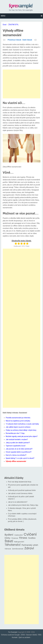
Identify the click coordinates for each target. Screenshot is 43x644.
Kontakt (15, 637)
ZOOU (23, 635)
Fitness (23, 538)
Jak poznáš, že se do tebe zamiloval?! (19, 449)
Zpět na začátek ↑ (25, 637)
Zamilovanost (18, 549)
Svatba (32, 538)
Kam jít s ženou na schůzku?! (16, 455)
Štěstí (9, 541)
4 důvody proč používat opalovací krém (22, 490)
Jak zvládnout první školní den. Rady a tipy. (23, 505)
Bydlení (9, 535)
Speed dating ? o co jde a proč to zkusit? (20, 458)
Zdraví (29, 548)
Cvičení (30, 534)
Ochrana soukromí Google (10, 635)
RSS (40, 635)
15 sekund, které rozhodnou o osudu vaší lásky (22, 424)
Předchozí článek (15, 40)
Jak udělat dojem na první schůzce (18, 427)
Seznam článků (32, 635)
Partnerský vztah (30, 545)
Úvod (5, 25)
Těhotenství (13, 545)
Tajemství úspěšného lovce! (16, 446)
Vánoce (8, 549)
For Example (13, 632)
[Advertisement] (22, 84)
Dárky (8, 538)
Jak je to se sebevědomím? (18, 502)
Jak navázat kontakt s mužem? (17, 439)
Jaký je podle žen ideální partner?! (18, 443)
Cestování (19, 535)
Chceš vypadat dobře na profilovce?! (19, 452)
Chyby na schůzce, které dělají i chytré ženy (21, 430)
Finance (15, 538)
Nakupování (19, 542)
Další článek (27, 40)
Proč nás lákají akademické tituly (20, 482)
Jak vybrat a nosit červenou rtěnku (20, 493)
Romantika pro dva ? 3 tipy (15, 433)
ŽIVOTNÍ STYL (13, 25)
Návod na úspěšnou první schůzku (18, 421)
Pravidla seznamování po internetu (18, 418)
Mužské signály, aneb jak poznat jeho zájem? (22, 436)
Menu (3, 16)
